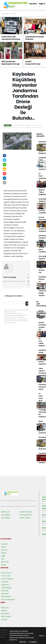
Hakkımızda (5, 512)
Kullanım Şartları (26, 512)
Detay (23, 642)
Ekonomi (4, 550)
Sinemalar (5, 591)
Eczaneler (5, 582)
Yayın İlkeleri (6, 515)
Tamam (33, 642)
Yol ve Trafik (6, 576)
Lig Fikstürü (5, 585)
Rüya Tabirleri (6, 617)
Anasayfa (6, 14)
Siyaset (4, 553)
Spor (3, 559)
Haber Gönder (25, 518)
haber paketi (5, 639)
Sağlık (3, 556)
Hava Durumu (6, 573)
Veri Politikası (6, 518)
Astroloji (4, 620)
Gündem (33, 4)
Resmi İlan (5, 562)
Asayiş (3, 565)
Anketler (4, 611)
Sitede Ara (5, 608)
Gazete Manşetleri (8, 600)
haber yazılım (5, 641)
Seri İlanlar (5, 594)
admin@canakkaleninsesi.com (15, 281)
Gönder (27, 304)
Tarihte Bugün (6, 588)
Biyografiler (5, 614)
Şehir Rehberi (6, 597)
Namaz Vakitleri (7, 579)
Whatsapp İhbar (26, 515)
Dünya (13, 14)
